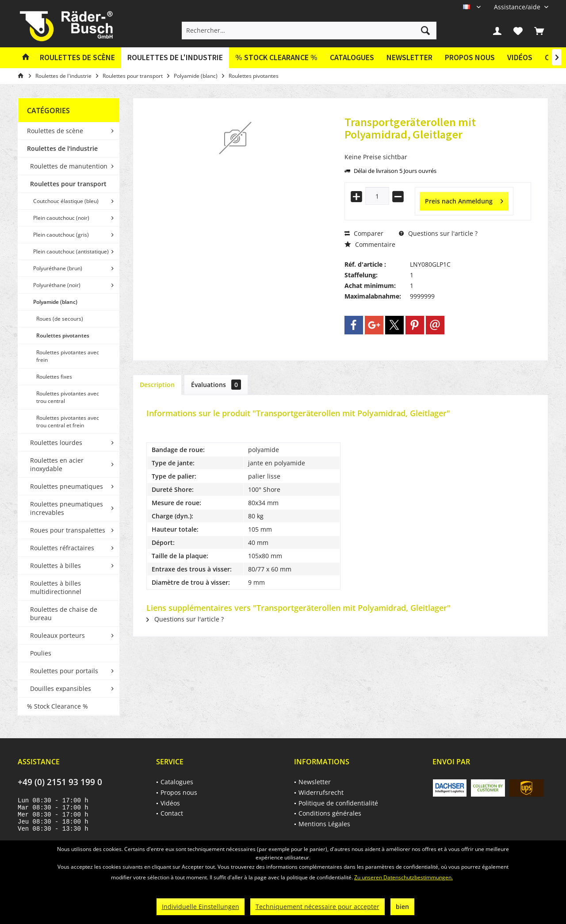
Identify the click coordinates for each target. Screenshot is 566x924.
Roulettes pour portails (64, 671)
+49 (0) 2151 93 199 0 (60, 782)
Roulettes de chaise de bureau (64, 613)
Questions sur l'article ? (438, 233)
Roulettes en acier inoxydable (57, 464)
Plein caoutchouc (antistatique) (71, 251)
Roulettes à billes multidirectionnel (56, 587)
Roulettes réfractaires (62, 548)
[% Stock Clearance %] (276, 58)
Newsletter (409, 57)
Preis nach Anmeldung (464, 200)
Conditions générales (330, 813)
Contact (172, 813)
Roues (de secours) (60, 319)
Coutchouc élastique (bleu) (66, 201)
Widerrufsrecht (321, 792)
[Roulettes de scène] (77, 58)
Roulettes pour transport (68, 184)
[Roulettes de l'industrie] (175, 58)
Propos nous (470, 57)
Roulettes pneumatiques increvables (67, 508)
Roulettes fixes (54, 377)
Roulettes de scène (55, 131)
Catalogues (352, 57)
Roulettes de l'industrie (62, 148)
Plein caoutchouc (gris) (61, 235)
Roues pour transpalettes (68, 530)
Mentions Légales (324, 824)
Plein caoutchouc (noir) (61, 218)
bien (402, 907)
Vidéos (520, 57)
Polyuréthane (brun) (58, 268)
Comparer (364, 233)
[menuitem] (518, 7)
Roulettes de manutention (69, 166)
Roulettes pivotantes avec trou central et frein (68, 422)
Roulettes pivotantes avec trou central (68, 397)
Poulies (41, 653)
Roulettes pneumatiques (67, 486)
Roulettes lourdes (56, 443)
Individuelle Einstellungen (201, 907)
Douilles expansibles (61, 688)
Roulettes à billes (55, 566)
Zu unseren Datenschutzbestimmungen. (403, 877)
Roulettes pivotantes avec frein (68, 356)
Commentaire (370, 244)
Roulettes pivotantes (63, 335)
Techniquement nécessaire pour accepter (317, 907)
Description (157, 385)
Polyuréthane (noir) (57, 285)
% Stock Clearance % (57, 706)
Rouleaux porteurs (57, 635)
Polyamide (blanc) (55, 302)
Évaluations (216, 385)
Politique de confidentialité (338, 803)
